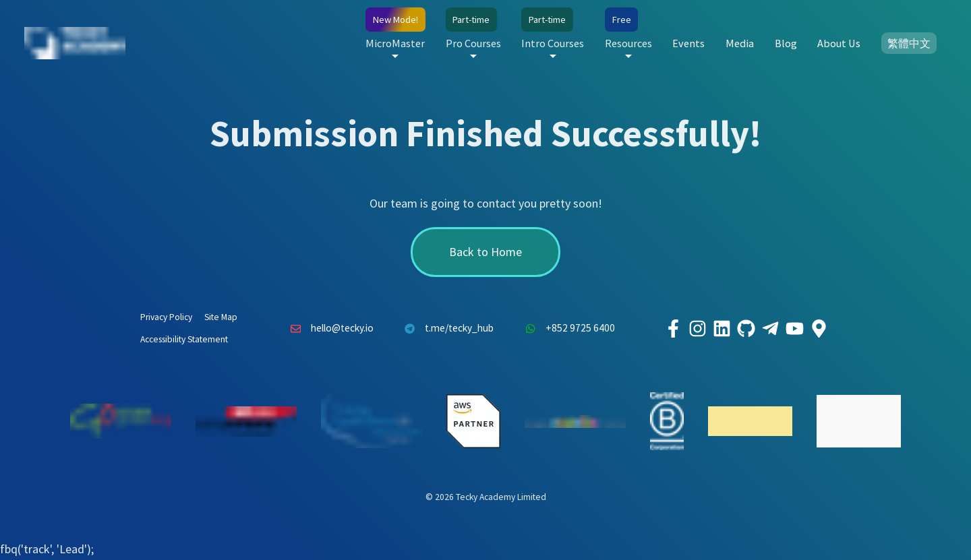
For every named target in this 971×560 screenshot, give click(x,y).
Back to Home (486, 252)
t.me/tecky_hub (446, 329)
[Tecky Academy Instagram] (697, 329)
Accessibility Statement (184, 339)
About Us (839, 43)
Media (740, 43)
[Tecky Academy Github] (746, 329)
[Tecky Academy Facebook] (673, 329)
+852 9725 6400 (566, 329)
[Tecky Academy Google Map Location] (819, 329)
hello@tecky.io (328, 329)
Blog (786, 43)
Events (688, 43)
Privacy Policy (166, 317)
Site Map (221, 317)
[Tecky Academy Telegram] (770, 329)
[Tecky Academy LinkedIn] (722, 329)
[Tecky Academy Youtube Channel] (794, 329)
